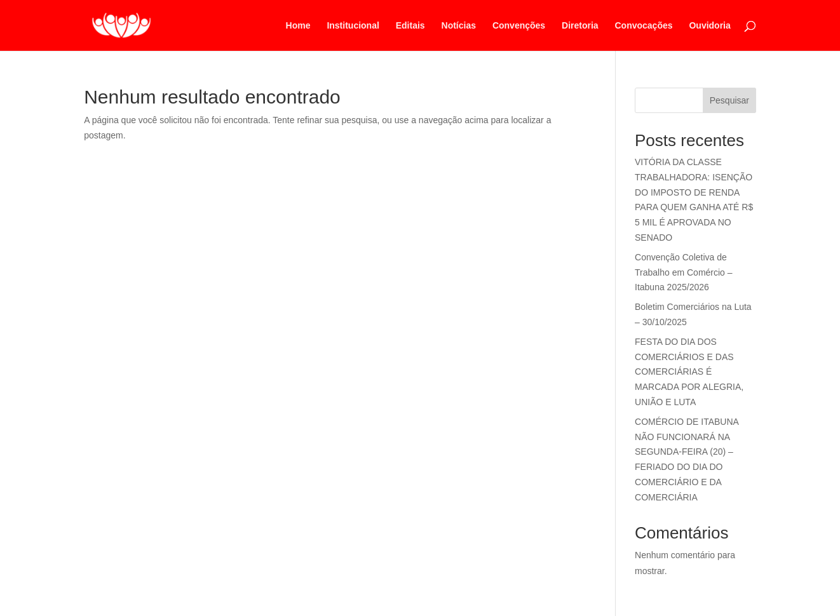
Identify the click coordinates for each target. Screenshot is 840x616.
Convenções (519, 26)
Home (298, 26)
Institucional (353, 26)
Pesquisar (729, 100)
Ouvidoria (709, 26)
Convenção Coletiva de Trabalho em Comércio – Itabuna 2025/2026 (684, 272)
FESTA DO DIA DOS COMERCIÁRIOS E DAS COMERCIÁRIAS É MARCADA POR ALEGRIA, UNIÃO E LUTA (689, 372)
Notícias (459, 26)
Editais (410, 26)
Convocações (644, 26)
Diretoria (580, 26)
